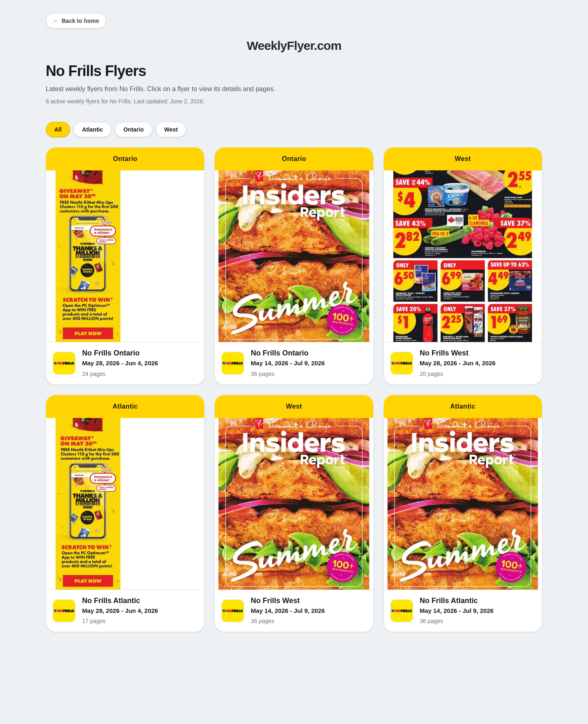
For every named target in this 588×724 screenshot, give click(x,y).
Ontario (134, 130)
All (58, 130)
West (171, 130)
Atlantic (92, 130)
